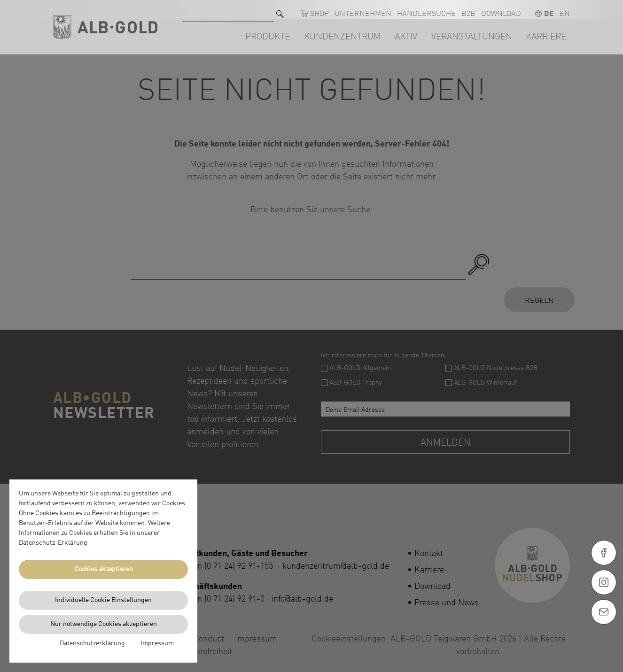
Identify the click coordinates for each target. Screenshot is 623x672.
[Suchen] (280, 10)
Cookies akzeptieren (104, 569)
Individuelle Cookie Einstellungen (103, 600)
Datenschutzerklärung (92, 643)
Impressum (157, 643)
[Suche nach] (228, 10)
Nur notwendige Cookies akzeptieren (104, 624)
